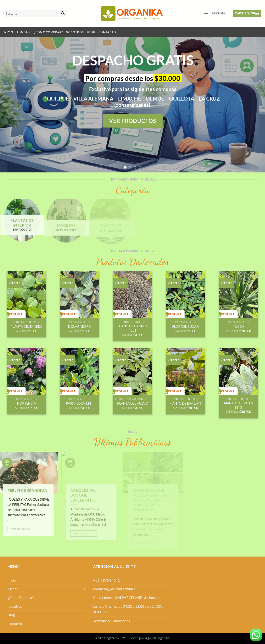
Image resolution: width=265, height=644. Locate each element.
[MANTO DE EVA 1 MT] (185, 371)
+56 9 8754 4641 (106, 580)
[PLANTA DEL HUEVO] (132, 371)
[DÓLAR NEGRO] (79, 295)
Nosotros (75, 32)
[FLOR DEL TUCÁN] (185, 295)
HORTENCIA (27, 403)
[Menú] (206, 13)
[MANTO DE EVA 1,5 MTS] (238, 371)
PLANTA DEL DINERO (26, 327)
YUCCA (238, 327)
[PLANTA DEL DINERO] (26, 295)
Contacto (107, 32)
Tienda (24, 32)
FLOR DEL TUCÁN (185, 327)
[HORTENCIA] (26, 371)
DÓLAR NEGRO (80, 327)
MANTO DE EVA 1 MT (185, 403)
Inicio (8, 32)
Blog (91, 32)
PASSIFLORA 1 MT (79, 403)
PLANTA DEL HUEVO (133, 403)
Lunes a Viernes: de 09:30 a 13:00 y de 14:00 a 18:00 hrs (128, 609)
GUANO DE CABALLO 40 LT (133, 328)
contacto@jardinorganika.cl (115, 589)
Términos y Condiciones (112, 621)
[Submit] (63, 14)
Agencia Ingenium (158, 638)
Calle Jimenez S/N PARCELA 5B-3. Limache (127, 597)
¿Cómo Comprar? (48, 32)
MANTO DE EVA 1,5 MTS (238, 405)
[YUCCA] (238, 295)
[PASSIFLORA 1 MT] (79, 371)
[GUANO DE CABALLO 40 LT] (132, 295)
